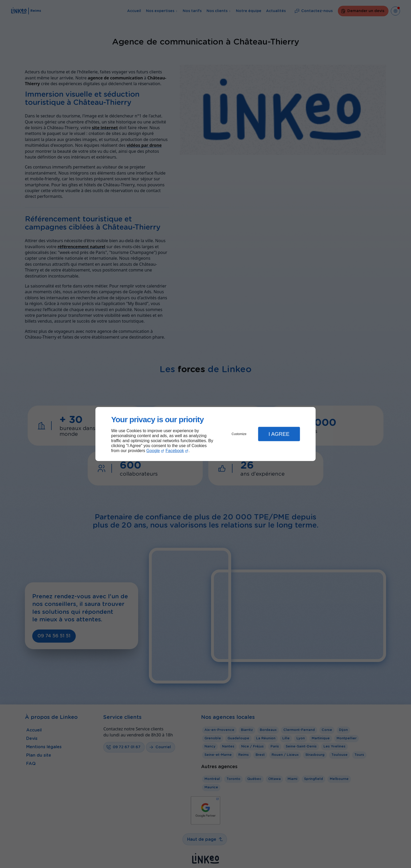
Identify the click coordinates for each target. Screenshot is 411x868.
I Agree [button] (279, 434)
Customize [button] (239, 434)
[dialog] (206, 434)
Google (153, 451)
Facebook (175, 451)
